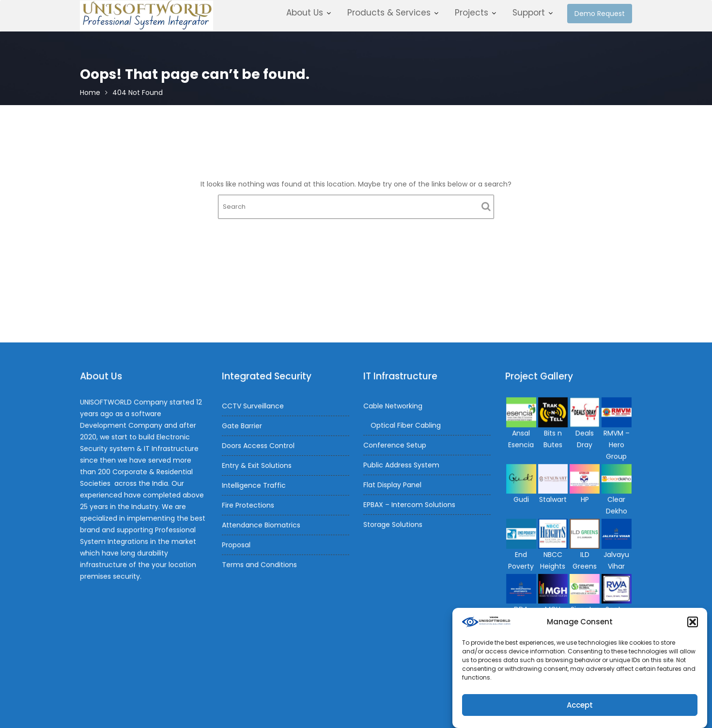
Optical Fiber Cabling (406, 426)
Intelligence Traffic (254, 485)
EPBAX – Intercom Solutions (410, 504)
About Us (305, 13)
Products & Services (389, 13)
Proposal (237, 543)
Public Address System (402, 465)
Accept (580, 709)
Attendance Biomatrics (261, 524)
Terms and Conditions (260, 563)
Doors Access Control (259, 446)
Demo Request (600, 14)
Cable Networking (393, 406)
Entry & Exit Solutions (257, 465)
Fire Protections (248, 505)
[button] (693, 627)
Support (529, 13)
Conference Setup (395, 445)
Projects (472, 13)
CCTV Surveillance (253, 407)
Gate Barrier (243, 426)
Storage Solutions (393, 523)
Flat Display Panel (393, 484)
